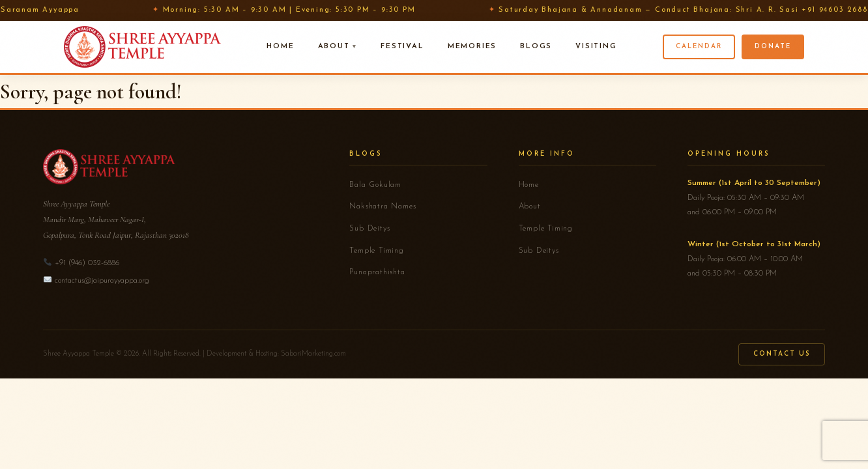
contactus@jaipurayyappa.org (102, 281)
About (334, 47)
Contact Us (782, 354)
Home (280, 47)
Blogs (536, 47)
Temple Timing (376, 251)
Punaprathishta (377, 272)
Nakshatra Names (383, 206)
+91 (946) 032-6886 (87, 263)
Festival (402, 47)
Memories (472, 47)
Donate (773, 47)
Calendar (699, 47)
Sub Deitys (369, 229)
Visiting (596, 47)
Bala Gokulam (375, 185)
